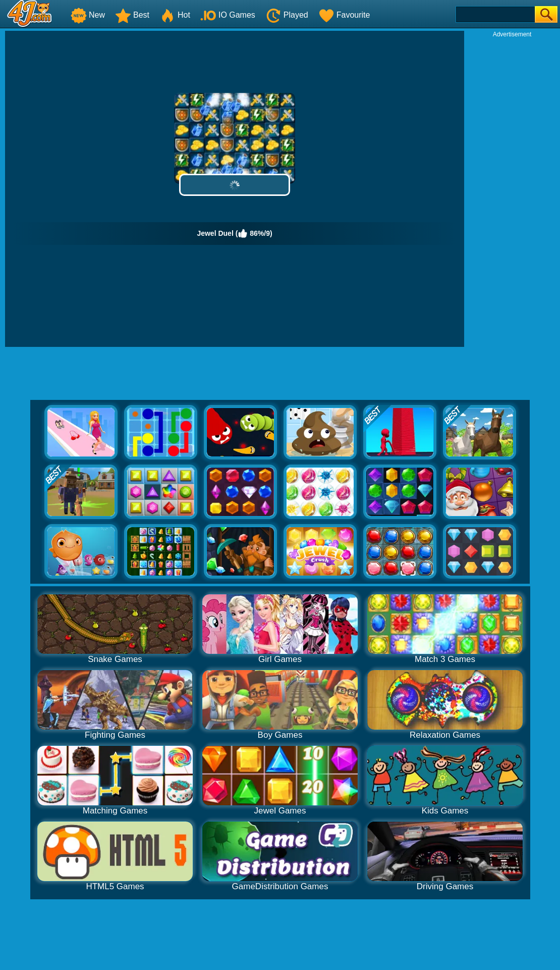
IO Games (228, 15)
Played (287, 15)
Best (132, 15)
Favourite (344, 15)
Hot (175, 15)
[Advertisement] (512, 190)
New (88, 15)
